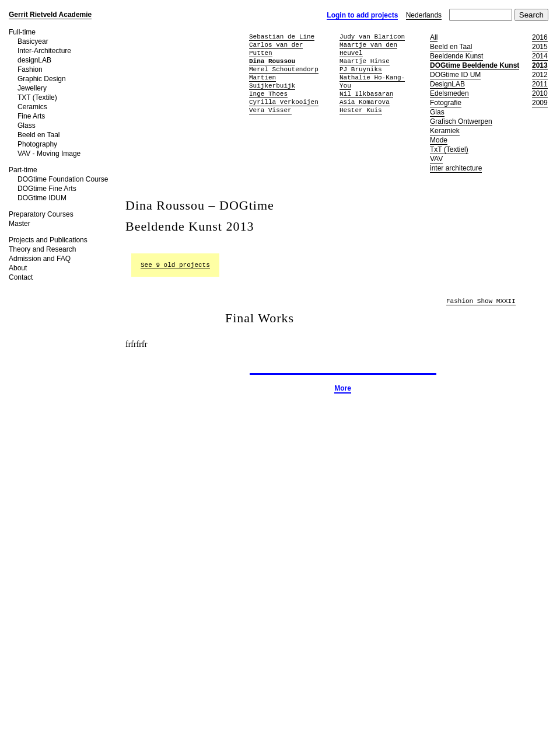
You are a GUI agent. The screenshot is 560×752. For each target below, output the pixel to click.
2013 (540, 65)
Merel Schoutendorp (284, 69)
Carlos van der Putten (276, 49)
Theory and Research (42, 249)
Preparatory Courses (41, 214)
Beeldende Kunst (456, 56)
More (343, 388)
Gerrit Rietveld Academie (50, 15)
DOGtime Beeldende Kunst (475, 65)
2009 (540, 103)
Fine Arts (31, 116)
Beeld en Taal (39, 135)
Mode (439, 140)
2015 (540, 47)
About (18, 268)
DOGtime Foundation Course (63, 179)
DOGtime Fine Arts (47, 189)
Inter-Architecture (44, 51)
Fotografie (446, 103)
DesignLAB (447, 84)
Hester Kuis (361, 110)
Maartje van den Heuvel (368, 49)
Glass (27, 126)
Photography (37, 144)
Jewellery (32, 88)
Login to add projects (362, 15)
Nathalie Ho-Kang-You (372, 81)
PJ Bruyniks (361, 69)
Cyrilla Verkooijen (284, 102)
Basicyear (33, 41)
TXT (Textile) (37, 98)
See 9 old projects (175, 265)
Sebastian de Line (282, 36)
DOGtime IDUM (42, 198)
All (434, 37)
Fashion (30, 69)
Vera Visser (270, 110)
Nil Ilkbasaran (366, 94)
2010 (540, 93)
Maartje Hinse (365, 61)
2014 (540, 56)
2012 (540, 75)
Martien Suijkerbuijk (272, 81)
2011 (540, 84)
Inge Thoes (268, 94)
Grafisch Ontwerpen (461, 121)
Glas (437, 112)
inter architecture (456, 168)
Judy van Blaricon (372, 36)
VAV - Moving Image (49, 154)
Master (20, 224)
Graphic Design (42, 79)
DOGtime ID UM (455, 75)
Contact (21, 277)
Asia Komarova (365, 102)
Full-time (22, 32)
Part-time (23, 170)
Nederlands (424, 15)
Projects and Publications (48, 240)
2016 (540, 37)
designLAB (34, 60)
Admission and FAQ (40, 259)
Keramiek (445, 131)
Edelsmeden (449, 93)
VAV (436, 159)
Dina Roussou (272, 61)
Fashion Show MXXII (481, 302)
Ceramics (32, 107)
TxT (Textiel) (449, 149)
